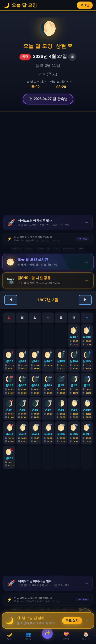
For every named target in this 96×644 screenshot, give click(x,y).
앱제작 (56, 249)
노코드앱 (29, 249)
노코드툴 (40, 249)
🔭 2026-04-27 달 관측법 (48, 99)
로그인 (85, 5)
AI (49, 248)
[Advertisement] (48, 163)
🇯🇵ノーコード (69, 249)
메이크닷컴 (17, 249)
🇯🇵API (81, 248)
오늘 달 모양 (38, 46)
